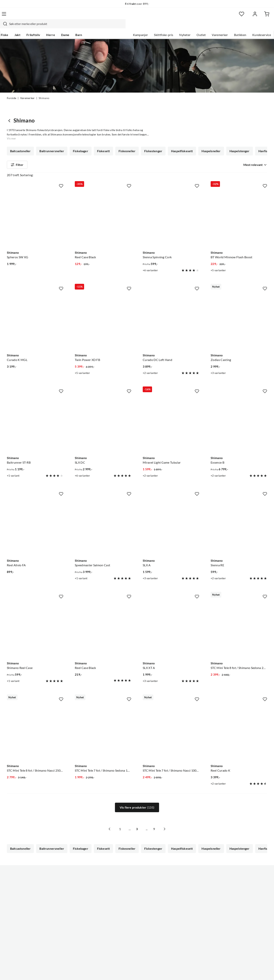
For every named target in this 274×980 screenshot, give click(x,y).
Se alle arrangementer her (133, 903)
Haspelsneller (208, 133)
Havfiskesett (19, 144)
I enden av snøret (147, 144)
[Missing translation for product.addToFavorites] (61, 176)
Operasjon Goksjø (128, 909)
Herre (57, 27)
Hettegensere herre (112, 144)
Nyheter (178, 27)
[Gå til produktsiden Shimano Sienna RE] (239, 517)
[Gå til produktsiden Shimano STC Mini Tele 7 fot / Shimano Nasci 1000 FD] (171, 722)
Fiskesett (102, 133)
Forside (12, 91)
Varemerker (213, 27)
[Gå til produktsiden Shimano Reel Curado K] (239, 722)
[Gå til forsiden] (25, 16)
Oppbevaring (197, 144)
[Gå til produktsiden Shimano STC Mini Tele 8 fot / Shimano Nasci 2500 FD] (35, 722)
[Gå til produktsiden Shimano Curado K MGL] (35, 312)
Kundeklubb (124, 927)
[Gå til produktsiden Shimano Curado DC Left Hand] (171, 312)
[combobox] (133, 16)
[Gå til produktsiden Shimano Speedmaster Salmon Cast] (103, 517)
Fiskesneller (125, 133)
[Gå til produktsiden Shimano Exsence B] (239, 414)
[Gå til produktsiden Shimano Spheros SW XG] (35, 209)
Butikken (233, 27)
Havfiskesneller (47, 144)
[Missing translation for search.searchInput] (74, 16)
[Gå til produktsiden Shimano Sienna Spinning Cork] (171, 209)
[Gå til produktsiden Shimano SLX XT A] (171, 620)
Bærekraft (122, 915)
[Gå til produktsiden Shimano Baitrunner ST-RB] (35, 414)
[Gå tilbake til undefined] (10, 103)
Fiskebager (80, 133)
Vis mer (256, 144)
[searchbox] (136, 16)
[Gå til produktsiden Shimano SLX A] (171, 517)
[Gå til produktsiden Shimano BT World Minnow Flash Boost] (239, 209)
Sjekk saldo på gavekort (23, 909)
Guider (12, 891)
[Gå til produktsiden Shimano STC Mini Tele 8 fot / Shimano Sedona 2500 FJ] (239, 620)
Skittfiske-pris (157, 27)
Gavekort (13, 903)
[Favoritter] (230, 16)
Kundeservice (255, 27)
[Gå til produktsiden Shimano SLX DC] (103, 414)
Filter (17, 158)
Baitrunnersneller (51, 133)
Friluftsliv (39, 27)
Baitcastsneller (20, 133)
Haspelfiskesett (180, 133)
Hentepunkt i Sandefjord (24, 897)
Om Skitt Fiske (125, 885)
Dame (71, 27)
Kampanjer (134, 27)
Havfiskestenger (78, 144)
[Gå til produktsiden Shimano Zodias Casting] (239, 312)
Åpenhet (121, 921)
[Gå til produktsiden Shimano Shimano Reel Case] (35, 620)
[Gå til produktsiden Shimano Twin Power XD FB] (103, 312)
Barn (85, 27)
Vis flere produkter (137, 797)
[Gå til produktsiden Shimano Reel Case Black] (103, 209)
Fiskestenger (151, 133)
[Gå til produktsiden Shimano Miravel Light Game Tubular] (171, 414)
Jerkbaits (173, 144)
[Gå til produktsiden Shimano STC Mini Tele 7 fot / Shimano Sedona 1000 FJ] (103, 722)
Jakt (23, 27)
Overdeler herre (226, 144)
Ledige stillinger (126, 891)
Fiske (11, 27)
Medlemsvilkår (125, 934)
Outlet (194, 27)
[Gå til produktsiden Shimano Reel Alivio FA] (35, 517)
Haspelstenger (237, 133)
